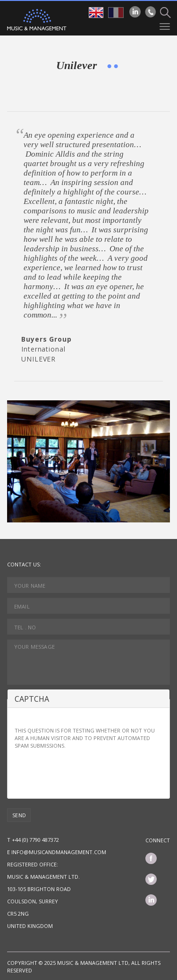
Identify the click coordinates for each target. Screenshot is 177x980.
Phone (151, 12)
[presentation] (86, 773)
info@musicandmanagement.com (59, 852)
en (96, 13)
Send (19, 815)
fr (116, 13)
